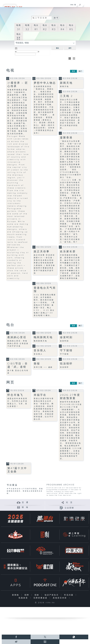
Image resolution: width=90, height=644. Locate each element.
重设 (57, 48)
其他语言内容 (60, 598)
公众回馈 (69, 508)
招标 (37, 595)
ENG (72, 5)
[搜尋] (80, 4)
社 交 (69, 502)
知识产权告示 (52, 595)
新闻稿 (16, 595)
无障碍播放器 (41, 598)
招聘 (27, 595)
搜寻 (70, 48)
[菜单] (87, 4)
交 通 (25, 502)
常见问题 (69, 595)
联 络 (25, 507)
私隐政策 (24, 598)
